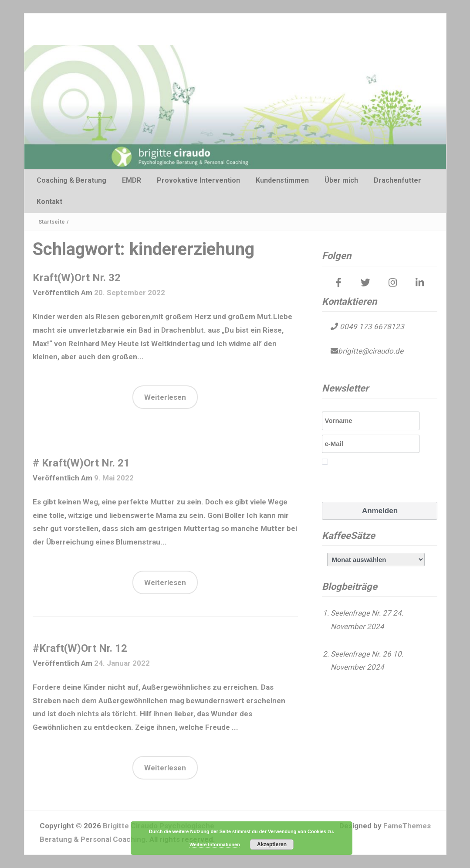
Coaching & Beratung (71, 180)
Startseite (52, 222)
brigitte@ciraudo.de (371, 351)
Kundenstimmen (282, 180)
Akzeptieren (272, 844)
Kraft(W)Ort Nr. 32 (77, 278)
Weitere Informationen (215, 844)
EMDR (132, 180)
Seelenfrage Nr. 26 (361, 654)
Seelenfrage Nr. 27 (361, 613)
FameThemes (407, 826)
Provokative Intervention (198, 180)
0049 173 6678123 (371, 327)
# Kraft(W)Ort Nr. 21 (81, 463)
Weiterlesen (165, 397)
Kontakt (49, 202)
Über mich (341, 180)
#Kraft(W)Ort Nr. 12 (80, 648)
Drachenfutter (397, 180)
